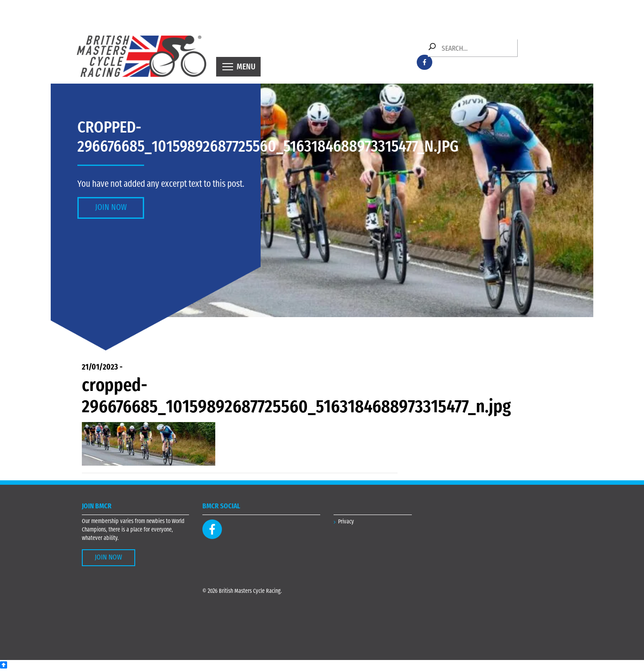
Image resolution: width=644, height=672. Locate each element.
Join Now (111, 208)
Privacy (346, 522)
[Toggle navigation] (238, 67)
